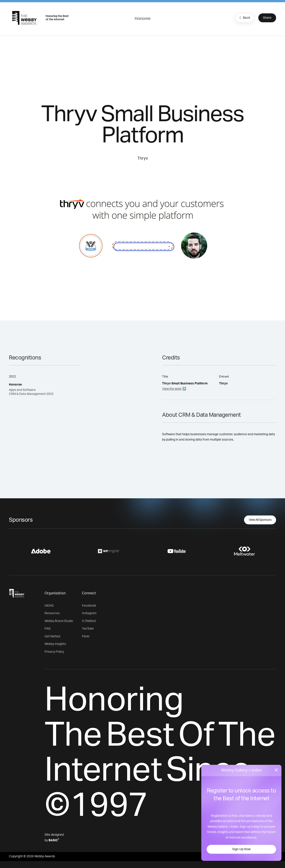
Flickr (86, 636)
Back (244, 18)
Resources (52, 613)
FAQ (48, 629)
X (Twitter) (89, 621)
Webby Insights (55, 644)
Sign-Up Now (241, 849)
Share (267, 18)
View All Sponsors (260, 520)
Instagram (89, 613)
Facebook (89, 606)
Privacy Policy (54, 652)
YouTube (88, 629)
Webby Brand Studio (59, 621)
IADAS (49, 606)
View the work (172, 389)
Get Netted (52, 636)
